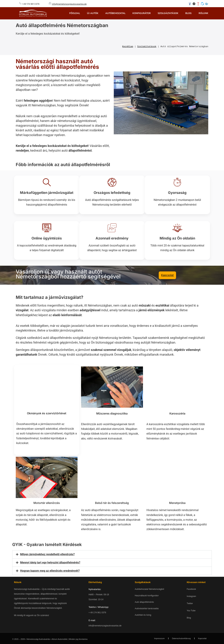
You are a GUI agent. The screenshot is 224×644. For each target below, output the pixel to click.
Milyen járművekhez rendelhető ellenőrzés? (47, 554)
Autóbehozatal (115, 13)
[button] (112, 554)
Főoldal (75, 13)
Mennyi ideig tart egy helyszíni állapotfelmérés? (50, 562)
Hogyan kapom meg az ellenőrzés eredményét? (50, 571)
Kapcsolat (202, 638)
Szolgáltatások (168, 13)
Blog (188, 13)
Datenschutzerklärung (181, 638)
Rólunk (203, 13)
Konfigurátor (142, 13)
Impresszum (159, 638)
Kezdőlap (128, 46)
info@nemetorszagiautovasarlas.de (69, 4)
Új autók (93, 13)
